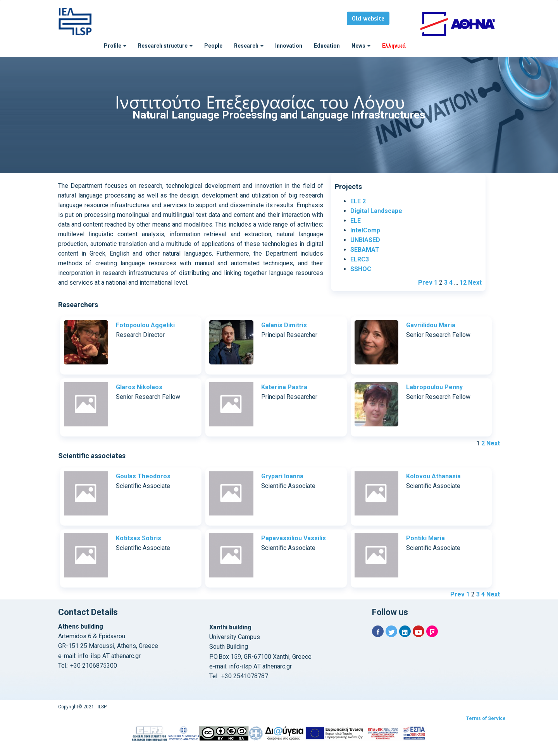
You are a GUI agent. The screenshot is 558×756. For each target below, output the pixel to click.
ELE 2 (358, 201)
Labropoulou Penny (434, 387)
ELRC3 (360, 259)
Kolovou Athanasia (433, 476)
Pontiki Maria (425, 538)
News (361, 46)
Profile (115, 46)
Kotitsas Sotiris (139, 538)
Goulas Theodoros (143, 476)
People (213, 46)
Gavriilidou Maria (431, 325)
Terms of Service (486, 718)
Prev (425, 283)
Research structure (165, 46)
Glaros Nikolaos (139, 387)
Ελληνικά (394, 46)
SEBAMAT (365, 250)
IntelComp (365, 230)
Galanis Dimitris (284, 325)
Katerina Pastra (284, 387)
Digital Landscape (376, 211)
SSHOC (361, 269)
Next (475, 283)
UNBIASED (365, 240)
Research (249, 46)
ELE (356, 221)
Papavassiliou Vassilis (294, 538)
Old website (368, 19)
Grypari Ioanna (282, 476)
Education (327, 46)
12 (463, 283)
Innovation (289, 46)
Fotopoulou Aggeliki (145, 325)
